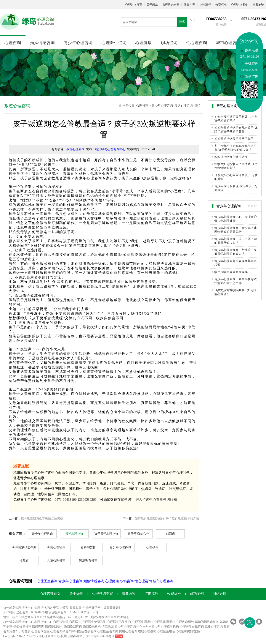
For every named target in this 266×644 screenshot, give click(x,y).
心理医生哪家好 (143, 622)
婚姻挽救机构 (92, 627)
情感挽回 (108, 627)
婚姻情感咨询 (42, 43)
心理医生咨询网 (108, 631)
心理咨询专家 (171, 5)
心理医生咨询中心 (119, 622)
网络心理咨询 (128, 631)
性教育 (24, 561)
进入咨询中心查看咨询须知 (156, 500)
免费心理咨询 (214, 627)
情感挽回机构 (54, 627)
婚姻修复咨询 (22, 627)
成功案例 (197, 594)
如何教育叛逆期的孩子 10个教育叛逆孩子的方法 (167, 519)
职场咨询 (169, 43)
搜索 (182, 22)
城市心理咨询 (228, 43)
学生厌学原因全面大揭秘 (231, 272)
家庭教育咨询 (88, 561)
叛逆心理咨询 (184, 106)
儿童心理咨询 (56, 561)
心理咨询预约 (185, 622)
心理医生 (75, 622)
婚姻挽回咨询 (73, 627)
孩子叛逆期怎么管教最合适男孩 (42, 519)
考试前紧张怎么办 (24, 547)
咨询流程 (205, 5)
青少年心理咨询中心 (128, 627)
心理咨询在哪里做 (188, 631)
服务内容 (189, 5)
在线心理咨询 (147, 631)
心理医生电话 (166, 631)
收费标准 (221, 5)
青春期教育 (88, 547)
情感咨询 (38, 627)
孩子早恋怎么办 (138, 534)
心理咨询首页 (134, 5)
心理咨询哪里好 (165, 622)
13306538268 (87, 500)
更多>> (252, 206)
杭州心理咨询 (70, 636)
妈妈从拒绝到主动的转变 (231, 157)
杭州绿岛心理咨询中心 (110, 149)
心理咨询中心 (43, 622)
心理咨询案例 (240, 5)
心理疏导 (152, 547)
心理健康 (144, 43)
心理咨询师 (61, 622)
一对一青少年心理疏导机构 (161, 627)
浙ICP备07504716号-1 (100, 636)
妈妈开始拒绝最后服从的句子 (234, 139)
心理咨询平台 (59, 631)
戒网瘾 (170, 534)
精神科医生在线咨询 (83, 631)
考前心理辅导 (56, 547)
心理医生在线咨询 (192, 627)
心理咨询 (13, 43)
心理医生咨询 (114, 43)
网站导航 (220, 594)
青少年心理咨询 (78, 43)
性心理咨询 (197, 43)
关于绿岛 (152, 5)
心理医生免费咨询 (94, 622)
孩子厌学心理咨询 (106, 534)
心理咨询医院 (40, 631)
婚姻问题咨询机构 (207, 622)
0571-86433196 (66, 500)
